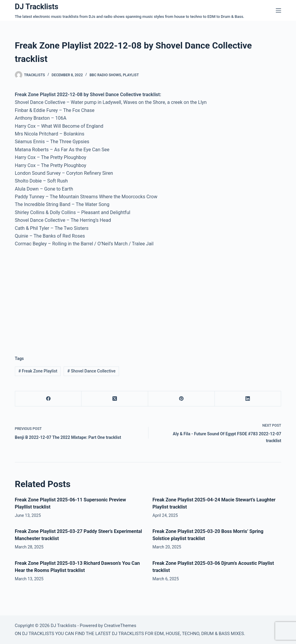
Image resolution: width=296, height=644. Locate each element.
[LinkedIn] (248, 399)
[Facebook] (48, 399)
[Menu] (278, 10)
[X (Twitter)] (115, 399)
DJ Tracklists (37, 7)
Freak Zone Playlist (38, 371)
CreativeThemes (120, 626)
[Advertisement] (65, 297)
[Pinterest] (181, 399)
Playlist (131, 75)
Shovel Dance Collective (91, 371)
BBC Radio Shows (105, 75)
